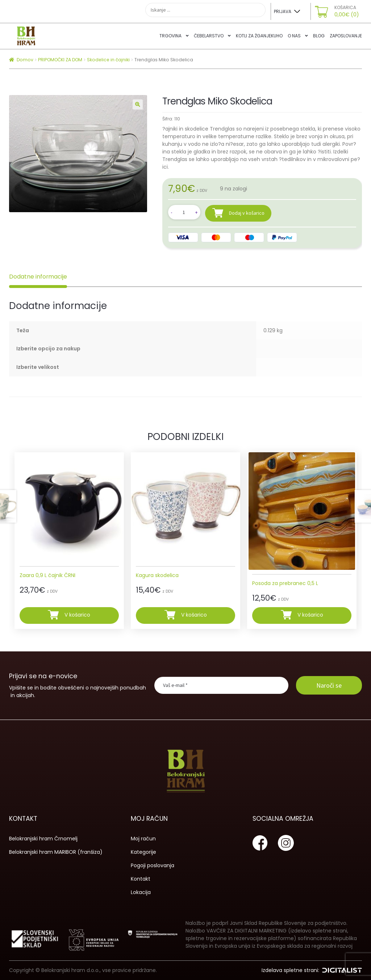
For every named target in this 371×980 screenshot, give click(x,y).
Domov (25, 60)
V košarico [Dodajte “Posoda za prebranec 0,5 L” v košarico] (310, 615)
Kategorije (143, 852)
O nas (294, 36)
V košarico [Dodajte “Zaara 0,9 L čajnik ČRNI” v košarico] (77, 615)
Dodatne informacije (38, 277)
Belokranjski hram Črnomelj (43, 839)
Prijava (283, 11)
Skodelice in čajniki (108, 60)
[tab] (38, 277)
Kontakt (141, 879)
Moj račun (143, 839)
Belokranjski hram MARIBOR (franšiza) (56, 852)
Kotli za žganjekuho (259, 36)
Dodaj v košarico (247, 213)
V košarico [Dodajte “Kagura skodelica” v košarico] (194, 615)
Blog (319, 36)
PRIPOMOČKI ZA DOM (60, 60)
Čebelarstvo (209, 36)
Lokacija (141, 892)
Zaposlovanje (346, 36)
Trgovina (170, 36)
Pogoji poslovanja (153, 865)
